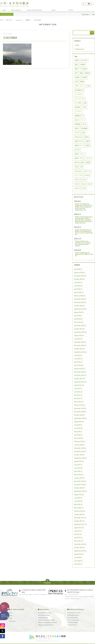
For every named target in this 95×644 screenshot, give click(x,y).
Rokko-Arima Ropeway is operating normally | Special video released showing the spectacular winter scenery (84, 220)
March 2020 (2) (79, 438)
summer (19, 20)
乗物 (81, 73)
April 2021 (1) (78, 398)
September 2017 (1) (80, 524)
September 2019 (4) (80, 458)
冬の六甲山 (84, 60)
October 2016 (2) (79, 547)
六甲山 (84, 107)
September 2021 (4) (80, 382)
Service (77, 180)
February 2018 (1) (80, 511)
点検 (76, 167)
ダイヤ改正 (78, 103)
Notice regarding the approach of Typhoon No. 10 (84, 254)
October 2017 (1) (79, 521)
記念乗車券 (84, 128)
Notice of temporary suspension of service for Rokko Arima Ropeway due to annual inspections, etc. (84, 207)
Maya (77, 45)
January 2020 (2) (79, 445)
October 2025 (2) (79, 279)
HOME (4, 10)
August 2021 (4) (79, 385)
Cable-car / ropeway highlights (46, 620)
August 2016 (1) (79, 554)
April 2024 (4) (78, 319)
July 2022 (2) (78, 355)
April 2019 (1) (78, 471)
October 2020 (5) (79, 415)
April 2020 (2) (78, 435)
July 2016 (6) (78, 557)
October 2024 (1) (79, 306)
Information (79, 171)
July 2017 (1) (78, 531)
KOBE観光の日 (79, 90)
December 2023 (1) (80, 325)
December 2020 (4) (80, 408)
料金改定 (85, 77)
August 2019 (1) (79, 461)
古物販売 (83, 65)
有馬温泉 (78, 107)
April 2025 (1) (78, 289)
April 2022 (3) (78, 362)
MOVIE (54, 10)
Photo (10, 618)
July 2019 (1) (78, 465)
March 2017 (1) (79, 541)
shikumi (87, 175)
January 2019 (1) (79, 478)
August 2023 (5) (79, 335)
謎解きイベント (79, 145)
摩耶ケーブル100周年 (81, 69)
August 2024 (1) (79, 312)
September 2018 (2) (80, 491)
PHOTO (71, 10)
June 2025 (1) (78, 286)
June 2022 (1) (78, 359)
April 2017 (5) (78, 538)
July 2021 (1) (78, 388)
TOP (1, 20)
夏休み (77, 128)
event (77, 184)
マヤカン (78, 133)
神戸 (76, 73)
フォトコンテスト (80, 99)
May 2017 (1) (78, 534)
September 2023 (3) (80, 332)
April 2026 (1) (78, 269)
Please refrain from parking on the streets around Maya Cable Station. (83, 243)
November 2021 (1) (80, 375)
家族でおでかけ (79, 141)
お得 (76, 82)
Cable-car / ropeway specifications (47, 622)
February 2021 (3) (80, 405)
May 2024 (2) (78, 316)
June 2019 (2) (78, 468)
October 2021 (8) (79, 378)
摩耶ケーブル (79, 158)
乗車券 (82, 82)
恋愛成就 (78, 124)
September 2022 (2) (80, 352)
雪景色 (77, 60)
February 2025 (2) (80, 296)
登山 (89, 86)
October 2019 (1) (79, 455)
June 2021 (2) (78, 392)
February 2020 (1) (80, 441)
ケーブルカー (79, 94)
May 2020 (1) (78, 431)
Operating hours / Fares (45, 613)
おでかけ (78, 150)
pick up (84, 180)
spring (83, 184)
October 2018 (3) (79, 488)
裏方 (83, 162)
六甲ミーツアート (80, 86)
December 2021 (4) (80, 372)
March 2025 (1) (79, 292)
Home (10, 613)
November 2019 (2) (80, 451)
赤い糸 (84, 124)
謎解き (88, 141)
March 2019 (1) (79, 475)
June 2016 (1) (78, 561)
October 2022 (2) (79, 349)
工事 (81, 167)
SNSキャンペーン (80, 120)
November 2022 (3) (80, 345)
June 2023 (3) (78, 339)
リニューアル (79, 175)
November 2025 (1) (80, 276)
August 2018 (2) (79, 494)
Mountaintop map (43, 617)
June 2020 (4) (78, 428)
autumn (77, 188)
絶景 (76, 65)
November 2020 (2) (80, 412)
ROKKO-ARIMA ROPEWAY (34, 10)
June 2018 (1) (78, 501)
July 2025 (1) (78, 282)
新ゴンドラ (88, 171)
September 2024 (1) (80, 309)
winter (84, 188)
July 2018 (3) (78, 498)
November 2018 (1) (80, 484)
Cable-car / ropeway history (46, 625)
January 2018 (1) (79, 514)
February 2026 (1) (80, 272)
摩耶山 (88, 145)
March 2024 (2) (79, 322)
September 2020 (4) (80, 418)
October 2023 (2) (79, 329)
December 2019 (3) (80, 448)
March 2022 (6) (79, 365)
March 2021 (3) (79, 402)
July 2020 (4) (78, 425)
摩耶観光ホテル (79, 116)
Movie (10, 615)
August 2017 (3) (79, 528)
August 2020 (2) (79, 422)
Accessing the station (44, 615)
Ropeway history (72, 625)
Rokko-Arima (80, 49)
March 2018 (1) (79, 508)
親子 (84, 133)
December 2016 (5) (80, 544)
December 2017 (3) (80, 518)
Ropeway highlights (73, 622)
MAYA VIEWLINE (16, 10)
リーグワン (78, 111)
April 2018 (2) (78, 504)
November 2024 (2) (80, 302)
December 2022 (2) (80, 342)
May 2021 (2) (78, 395)
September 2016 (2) (80, 551)
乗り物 (77, 162)
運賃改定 (88, 73)
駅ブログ (9, 20)
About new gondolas (73, 620)
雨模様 (28, 20)
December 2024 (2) (80, 299)
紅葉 (85, 103)
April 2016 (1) (78, 564)
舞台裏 (88, 162)
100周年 (77, 77)
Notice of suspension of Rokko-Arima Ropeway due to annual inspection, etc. (84, 232)
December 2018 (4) (80, 481)
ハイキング (88, 158)
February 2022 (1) (80, 369)
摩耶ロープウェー (80, 154)
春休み (87, 137)
